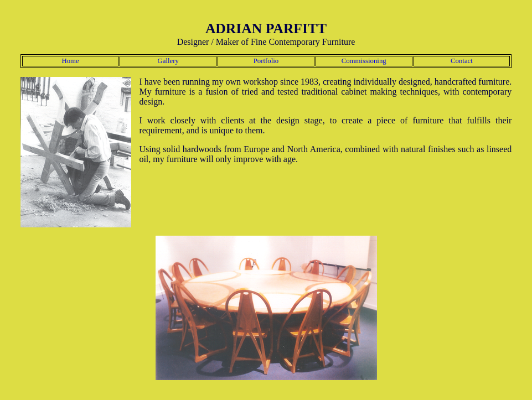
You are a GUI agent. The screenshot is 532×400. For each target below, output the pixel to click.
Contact (462, 61)
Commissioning (364, 61)
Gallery (168, 61)
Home (70, 61)
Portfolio (266, 61)
